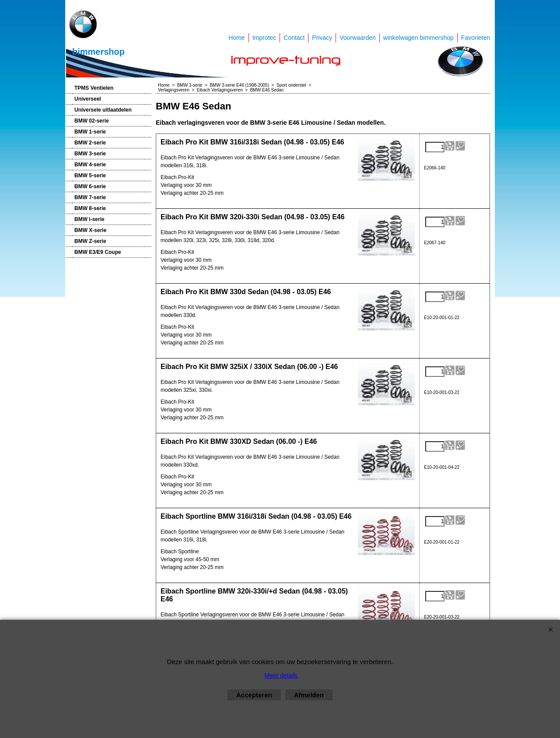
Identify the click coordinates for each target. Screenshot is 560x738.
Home (236, 38)
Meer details (281, 675)
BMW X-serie (90, 230)
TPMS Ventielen (94, 88)
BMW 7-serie (90, 197)
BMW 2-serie (90, 143)
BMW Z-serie (90, 241)
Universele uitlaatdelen (103, 110)
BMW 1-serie (90, 132)
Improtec (264, 38)
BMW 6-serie (90, 186)
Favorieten (476, 38)
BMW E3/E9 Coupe (98, 252)
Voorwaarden (358, 38)
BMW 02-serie (92, 121)
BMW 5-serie (90, 176)
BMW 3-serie (90, 154)
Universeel (88, 99)
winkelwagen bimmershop (418, 38)
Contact (294, 38)
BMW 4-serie (90, 165)
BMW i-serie (89, 219)
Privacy (322, 38)
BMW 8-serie (90, 208)
